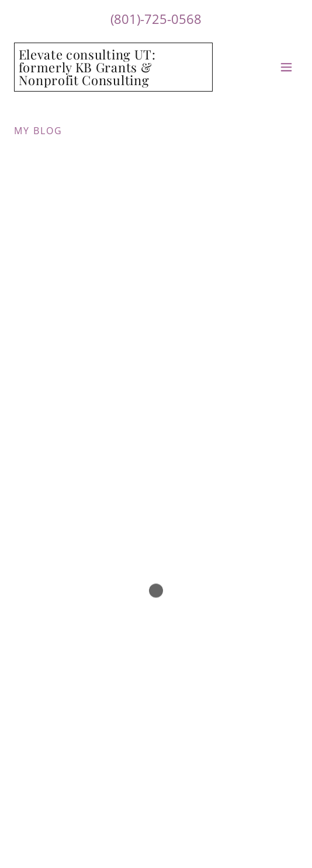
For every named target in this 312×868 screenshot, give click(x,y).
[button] (286, 67)
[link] (113, 82)
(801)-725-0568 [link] (156, 19)
